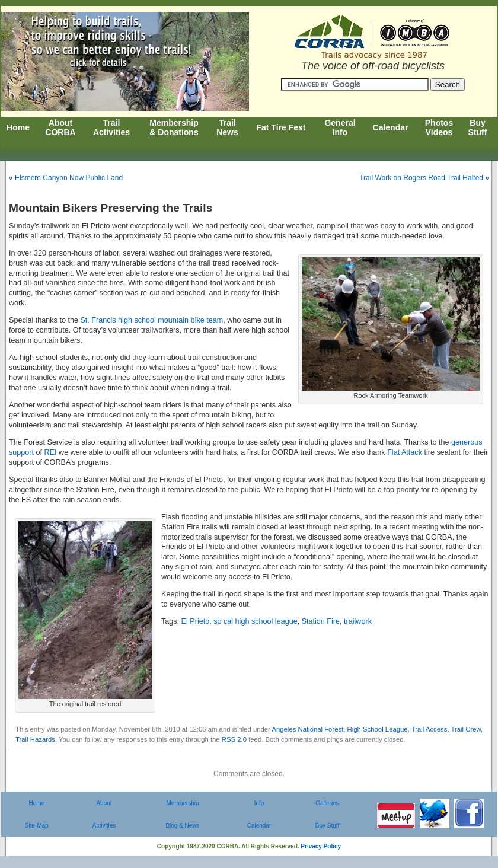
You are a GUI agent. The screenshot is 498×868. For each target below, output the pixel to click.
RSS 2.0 (234, 739)
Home (37, 803)
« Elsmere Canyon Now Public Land (66, 178)
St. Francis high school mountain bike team (151, 320)
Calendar (259, 826)
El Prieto (196, 621)
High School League (378, 729)
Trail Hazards (35, 739)
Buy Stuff (327, 826)
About (104, 803)
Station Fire (321, 621)
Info (259, 803)
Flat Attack (405, 452)
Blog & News (182, 826)
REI (51, 452)
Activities (104, 826)
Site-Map (37, 826)
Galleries (327, 803)
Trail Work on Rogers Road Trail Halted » (424, 178)
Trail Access (430, 729)
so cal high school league (255, 621)
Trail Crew (466, 729)
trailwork (358, 621)
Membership (182, 803)
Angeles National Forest (307, 729)
